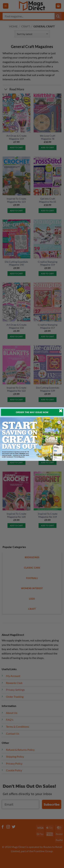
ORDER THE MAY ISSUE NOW (32, 412)
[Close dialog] (61, 411)
